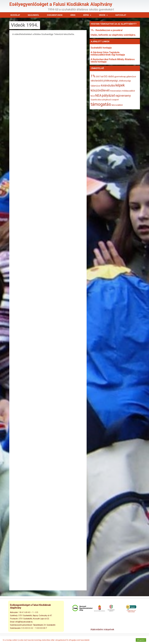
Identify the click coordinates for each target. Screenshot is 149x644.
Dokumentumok (55, 15)
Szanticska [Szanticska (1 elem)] (96, 100)
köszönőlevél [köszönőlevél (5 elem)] (100, 90)
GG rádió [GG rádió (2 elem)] (109, 76)
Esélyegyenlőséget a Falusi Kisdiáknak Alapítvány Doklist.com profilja (131, 611)
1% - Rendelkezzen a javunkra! (107, 30)
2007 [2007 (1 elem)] (98, 77)
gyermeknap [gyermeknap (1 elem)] (120, 77)
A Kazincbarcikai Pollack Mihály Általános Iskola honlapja (113, 60)
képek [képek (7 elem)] (120, 85)
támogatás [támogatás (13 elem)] (101, 104)
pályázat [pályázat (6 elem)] (108, 95)
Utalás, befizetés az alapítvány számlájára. (113, 35)
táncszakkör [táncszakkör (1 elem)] (117, 105)
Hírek (73, 15)
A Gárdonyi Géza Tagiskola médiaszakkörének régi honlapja (108, 54)
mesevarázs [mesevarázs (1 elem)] (116, 91)
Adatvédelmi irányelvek (102, 629)
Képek (87, 15)
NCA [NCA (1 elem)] (93, 96)
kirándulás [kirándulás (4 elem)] (108, 85)
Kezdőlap (15, 15)
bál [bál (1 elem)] (102, 77)
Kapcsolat (121, 15)
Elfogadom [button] (141, 640)
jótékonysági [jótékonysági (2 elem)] (111, 81)
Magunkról (34, 15)
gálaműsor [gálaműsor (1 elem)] (131, 77)
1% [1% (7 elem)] (93, 76)
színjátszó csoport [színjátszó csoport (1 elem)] (110, 100)
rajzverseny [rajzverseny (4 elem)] (123, 96)
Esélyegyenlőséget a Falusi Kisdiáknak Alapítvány (61, 4)
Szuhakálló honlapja (101, 48)
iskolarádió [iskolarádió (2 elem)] (97, 81)
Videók (103, 15)
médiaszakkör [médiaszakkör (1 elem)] (129, 91)
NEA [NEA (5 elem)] (98, 96)
